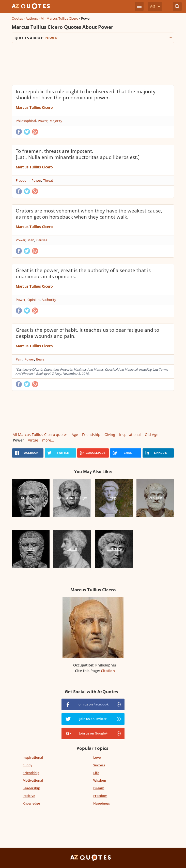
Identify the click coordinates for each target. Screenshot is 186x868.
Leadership (31, 788)
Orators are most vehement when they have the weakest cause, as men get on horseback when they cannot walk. (89, 214)
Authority (49, 300)
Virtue (33, 440)
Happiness (102, 803)
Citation (108, 671)
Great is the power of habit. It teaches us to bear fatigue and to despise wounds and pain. (87, 333)
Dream (99, 788)
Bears (40, 359)
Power (43, 121)
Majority (56, 121)
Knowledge (31, 803)
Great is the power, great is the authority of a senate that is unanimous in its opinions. (83, 273)
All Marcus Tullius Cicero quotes (40, 435)
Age (75, 435)
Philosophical (26, 121)
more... (48, 440)
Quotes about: (93, 38)
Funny (27, 765)
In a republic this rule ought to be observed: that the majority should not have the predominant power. (86, 95)
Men (31, 240)
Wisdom (100, 780)
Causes (42, 240)
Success (99, 765)
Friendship (91, 435)
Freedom (23, 180)
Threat (48, 180)
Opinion (34, 300)
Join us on (93, 704)
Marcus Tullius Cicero (62, 18)
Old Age (152, 435)
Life (96, 773)
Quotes (17, 18)
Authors (32, 18)
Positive (29, 796)
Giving (110, 435)
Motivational (33, 780)
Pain (19, 359)
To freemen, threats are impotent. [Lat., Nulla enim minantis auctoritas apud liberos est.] (78, 154)
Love (97, 757)
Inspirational (130, 435)
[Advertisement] (93, 63)
